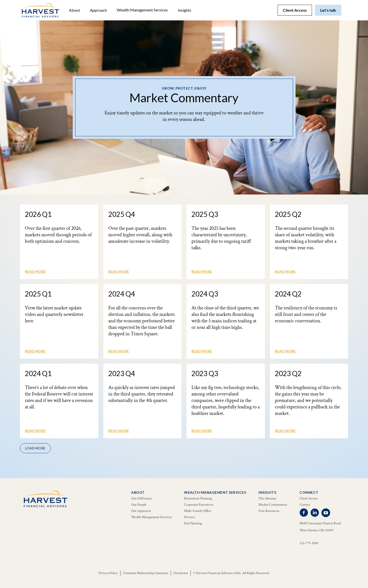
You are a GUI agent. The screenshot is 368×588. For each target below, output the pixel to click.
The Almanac (268, 498)
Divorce (190, 517)
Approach (98, 10)
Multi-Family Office (198, 511)
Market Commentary (273, 505)
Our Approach (141, 511)
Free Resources (269, 511)
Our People (139, 505)
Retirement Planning (198, 498)
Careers (305, 505)
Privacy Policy (108, 573)
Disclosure (181, 573)
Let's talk (328, 10)
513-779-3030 (309, 543)
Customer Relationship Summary (146, 573)
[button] (74, 10)
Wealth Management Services (142, 10)
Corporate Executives (199, 505)
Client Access (295, 10)
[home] (40, 10)
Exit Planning (193, 523)
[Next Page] (35, 448)
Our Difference (142, 498)
